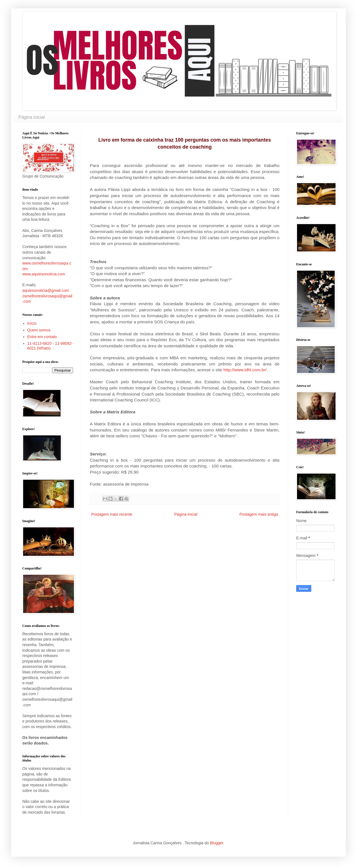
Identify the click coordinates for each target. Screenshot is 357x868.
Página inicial (32, 117)
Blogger (217, 843)
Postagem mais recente (112, 514)
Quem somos (39, 330)
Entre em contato (42, 337)
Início (32, 323)
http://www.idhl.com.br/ (245, 370)
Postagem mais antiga (259, 514)
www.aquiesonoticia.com (44, 274)
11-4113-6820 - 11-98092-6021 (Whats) (50, 346)
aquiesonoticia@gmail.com (46, 290)
